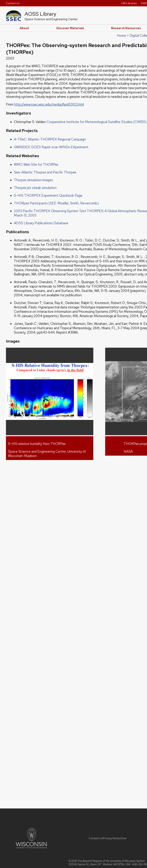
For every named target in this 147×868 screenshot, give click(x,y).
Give (124, 838)
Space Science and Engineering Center (51, 19)
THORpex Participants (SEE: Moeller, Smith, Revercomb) (56, 203)
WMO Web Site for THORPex (36, 165)
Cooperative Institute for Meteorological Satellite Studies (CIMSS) (97, 122)
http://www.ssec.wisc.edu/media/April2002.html (49, 104)
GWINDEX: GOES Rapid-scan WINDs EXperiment (51, 147)
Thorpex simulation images (33, 180)
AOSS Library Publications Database (41, 223)
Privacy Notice (112, 838)
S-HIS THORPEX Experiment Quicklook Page (48, 195)
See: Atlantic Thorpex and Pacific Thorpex (45, 172)
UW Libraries (129, 3)
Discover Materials (70, 28)
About (24, 28)
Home (121, 36)
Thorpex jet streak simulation (35, 188)
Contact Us (13, 3)
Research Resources (126, 28)
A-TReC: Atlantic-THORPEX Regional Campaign (50, 139)
